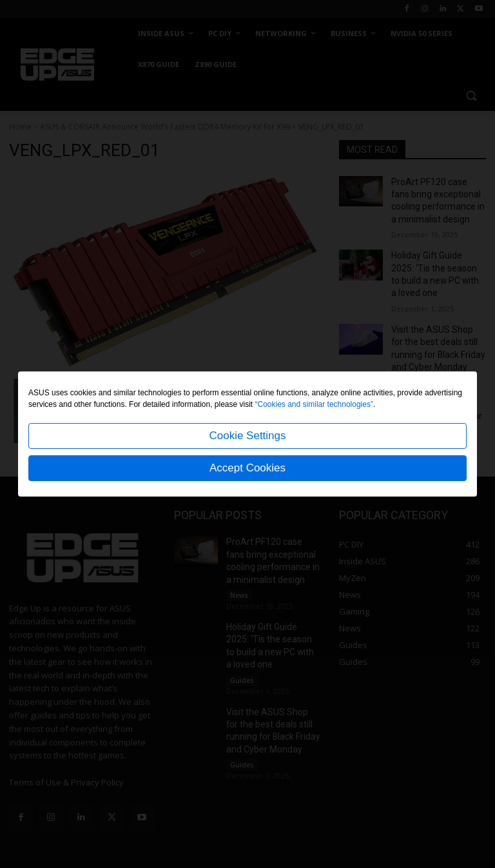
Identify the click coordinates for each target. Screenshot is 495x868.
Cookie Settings (247, 436)
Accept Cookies (247, 468)
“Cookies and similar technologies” (314, 404)
